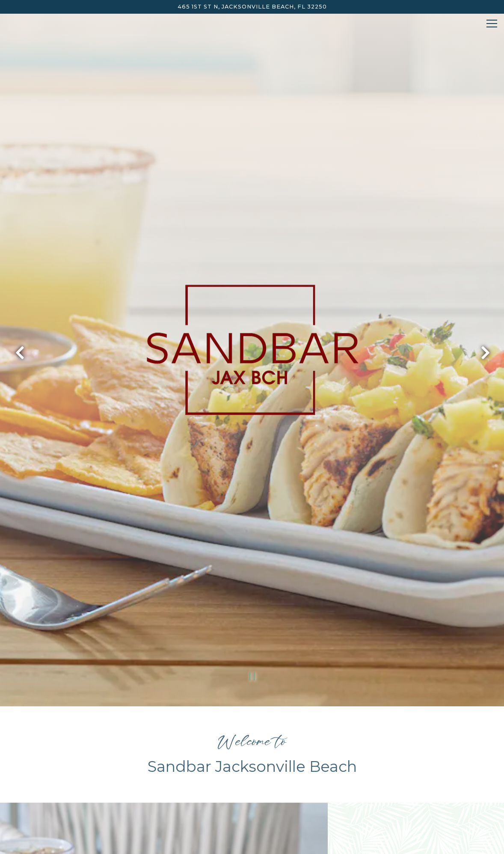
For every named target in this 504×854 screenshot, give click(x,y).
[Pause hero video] (252, 608)
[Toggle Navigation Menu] (492, 24)
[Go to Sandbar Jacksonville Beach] (252, 7)
